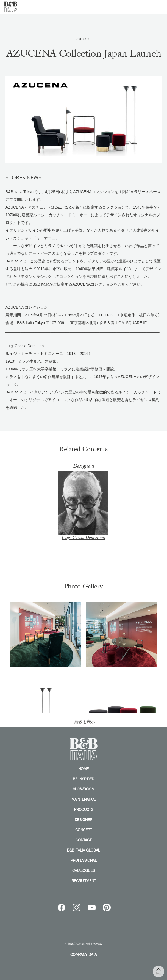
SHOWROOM (84, 789)
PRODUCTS (84, 809)
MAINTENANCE (84, 799)
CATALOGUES (83, 870)
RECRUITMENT (84, 881)
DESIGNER (83, 820)
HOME (83, 769)
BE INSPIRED (83, 779)
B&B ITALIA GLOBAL (83, 850)
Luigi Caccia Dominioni (83, 510)
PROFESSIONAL (84, 860)
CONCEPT (83, 830)
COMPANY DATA (83, 954)
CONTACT (83, 840)
